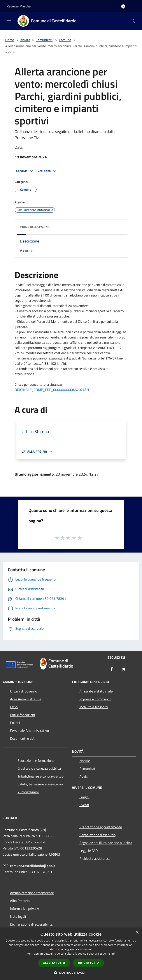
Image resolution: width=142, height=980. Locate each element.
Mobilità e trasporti (94, 707)
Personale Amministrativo (29, 731)
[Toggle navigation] (9, 21)
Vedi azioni (47, 171)
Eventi (84, 805)
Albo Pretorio (20, 901)
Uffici (14, 707)
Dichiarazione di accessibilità (31, 924)
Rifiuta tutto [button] (89, 963)
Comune (65, 40)
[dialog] (71, 954)
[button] (71, 973)
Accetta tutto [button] (54, 963)
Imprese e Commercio (95, 699)
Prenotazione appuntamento (101, 827)
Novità (25, 40)
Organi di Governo (24, 691)
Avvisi (84, 776)
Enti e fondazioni (23, 715)
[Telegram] (123, 669)
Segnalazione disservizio (97, 835)
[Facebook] (112, 669)
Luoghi (84, 797)
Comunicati (44, 40)
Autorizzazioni (28, 792)
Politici (15, 723)
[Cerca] (133, 21)
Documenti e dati (23, 738)
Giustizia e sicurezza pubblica (39, 768)
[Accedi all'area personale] (123, 6)
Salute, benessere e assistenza (40, 784)
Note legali (18, 916)
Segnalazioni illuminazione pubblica (106, 843)
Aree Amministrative (26, 699)
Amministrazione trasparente (32, 893)
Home (10, 40)
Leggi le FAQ (89, 851)
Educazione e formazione (36, 760)
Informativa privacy (25, 909)
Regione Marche (19, 6)
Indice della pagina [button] (35, 227)
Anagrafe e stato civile (96, 691)
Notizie (85, 761)
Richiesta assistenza (95, 858)
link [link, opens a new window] (113, 954)
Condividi (25, 171)
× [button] (137, 932)
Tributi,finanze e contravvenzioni (42, 776)
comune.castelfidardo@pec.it (32, 866)
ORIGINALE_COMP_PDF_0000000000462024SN (52, 390)
